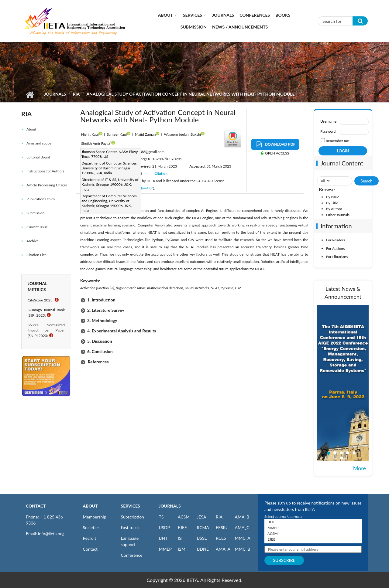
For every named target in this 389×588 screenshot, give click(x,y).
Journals (223, 15)
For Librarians (337, 257)
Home (30, 95)
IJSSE (202, 538)
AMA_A (223, 549)
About (165, 15)
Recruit (90, 538)
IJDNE (203, 549)
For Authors (336, 248)
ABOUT (90, 506)
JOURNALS (170, 506)
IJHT (163, 538)
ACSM (184, 517)
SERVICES (131, 506)
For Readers (336, 240)
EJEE (182, 527)
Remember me (337, 141)
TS (161, 517)
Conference (132, 555)
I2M (182, 549)
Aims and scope (39, 143)
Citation (161, 173)
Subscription (133, 517)
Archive (33, 241)
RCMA (203, 527)
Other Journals (338, 215)
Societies (91, 527)
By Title (332, 203)
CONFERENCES (255, 15)
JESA (202, 517)
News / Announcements (240, 27)
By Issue (333, 197)
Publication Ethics (41, 199)
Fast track (130, 527)
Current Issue (37, 227)
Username (328, 121)
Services (193, 15)
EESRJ (222, 527)
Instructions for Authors (45, 171)
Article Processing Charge (47, 185)
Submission (194, 27)
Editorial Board (38, 157)
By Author (334, 209)
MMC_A (243, 538)
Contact (90, 549)
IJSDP (164, 527)
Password (328, 131)
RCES (221, 538)
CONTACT (36, 506)
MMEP (165, 549)
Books (283, 15)
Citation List (36, 255)
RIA (76, 94)
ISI (180, 538)
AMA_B (242, 517)
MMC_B (243, 549)
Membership (95, 517)
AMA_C (242, 527)
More (360, 468)
